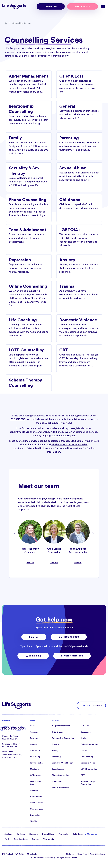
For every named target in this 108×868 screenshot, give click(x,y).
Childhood (57, 781)
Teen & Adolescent (60, 788)
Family (55, 751)
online (46, 432)
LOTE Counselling (89, 769)
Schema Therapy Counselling (88, 783)
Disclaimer (70, 854)
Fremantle (63, 834)
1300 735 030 (82, 6)
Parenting (56, 757)
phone (33, 432)
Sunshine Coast (21, 839)
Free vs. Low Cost (36, 783)
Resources (35, 738)
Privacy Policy (82, 854)
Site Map (34, 821)
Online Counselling (89, 744)
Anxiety (84, 738)
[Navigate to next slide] (93, 533)
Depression (86, 732)
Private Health (36, 763)
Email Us (34, 637)
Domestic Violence (89, 763)
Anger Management (61, 726)
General (56, 744)
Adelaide (9, 834)
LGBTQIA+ (85, 726)
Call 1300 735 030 (69, 637)
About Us (34, 732)
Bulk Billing (33, 656)
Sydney (35, 839)
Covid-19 (34, 790)
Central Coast (48, 834)
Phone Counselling (60, 775)
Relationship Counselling (63, 738)
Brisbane (21, 834)
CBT (83, 775)
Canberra (33, 834)
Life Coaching (87, 757)
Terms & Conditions (97, 854)
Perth (7, 839)
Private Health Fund (72, 656)
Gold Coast (78, 834)
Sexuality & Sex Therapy (63, 763)
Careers (34, 744)
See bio (30, 563)
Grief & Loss (57, 732)
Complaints (35, 815)
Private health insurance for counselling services (54, 448)
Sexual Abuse (58, 769)
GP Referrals (36, 775)
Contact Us (51, 6)
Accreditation (36, 797)
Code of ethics (37, 803)
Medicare (34, 769)
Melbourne (92, 834)
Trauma (84, 751)
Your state (86, 705)
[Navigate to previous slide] (15, 533)
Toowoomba (49, 839)
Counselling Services (22, 23)
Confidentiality (37, 809)
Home (33, 726)
